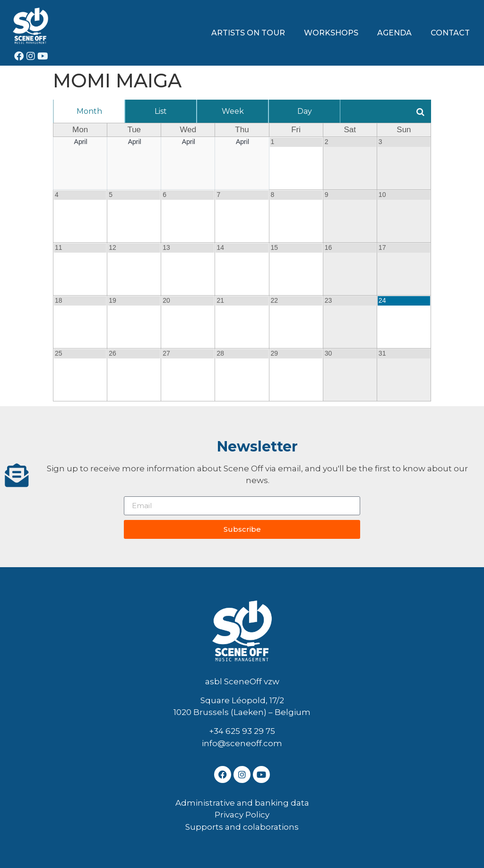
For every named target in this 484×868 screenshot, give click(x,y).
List (161, 111)
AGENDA (394, 33)
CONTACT (450, 33)
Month (89, 111)
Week (233, 111)
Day (305, 111)
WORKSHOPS (331, 33)
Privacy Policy (242, 815)
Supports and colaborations (242, 827)
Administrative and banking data (242, 803)
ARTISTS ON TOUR (248, 33)
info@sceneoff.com (242, 743)
